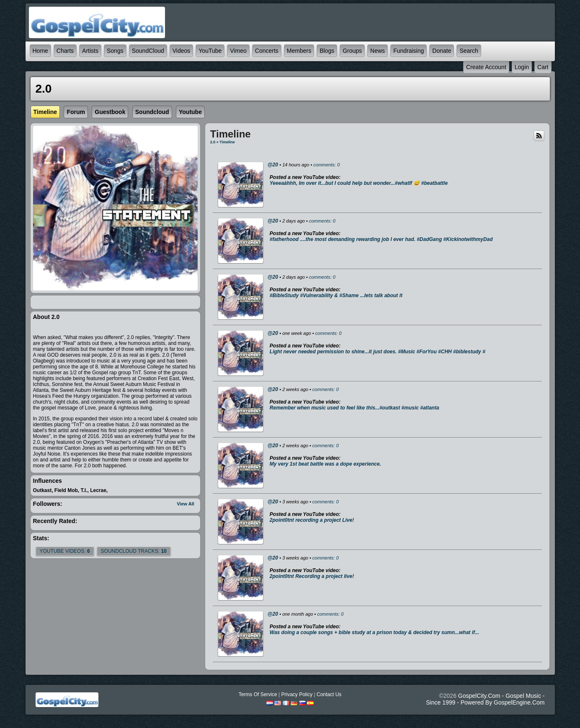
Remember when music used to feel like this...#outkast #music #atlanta (354, 408)
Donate (442, 51)
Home (40, 51)
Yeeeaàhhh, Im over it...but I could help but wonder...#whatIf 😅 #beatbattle (359, 183)
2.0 (213, 142)
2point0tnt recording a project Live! (312, 520)
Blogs (327, 51)
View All (186, 504)
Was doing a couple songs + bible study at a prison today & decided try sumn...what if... (374, 632)
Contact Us (329, 694)
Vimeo (238, 51)
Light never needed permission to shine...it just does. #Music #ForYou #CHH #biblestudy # (378, 352)
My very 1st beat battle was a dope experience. (325, 464)
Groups (352, 51)
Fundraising (409, 51)
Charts (65, 51)
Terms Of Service (258, 694)
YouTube (210, 51)
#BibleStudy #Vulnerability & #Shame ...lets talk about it (336, 295)
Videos (182, 51)
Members (299, 51)
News (378, 51)
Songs (115, 51)
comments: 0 (326, 165)
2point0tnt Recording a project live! (312, 576)
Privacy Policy (297, 694)
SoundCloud (148, 51)
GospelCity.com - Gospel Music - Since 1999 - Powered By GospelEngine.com (485, 699)
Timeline (227, 142)
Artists (90, 51)
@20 (273, 165)
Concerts (267, 51)
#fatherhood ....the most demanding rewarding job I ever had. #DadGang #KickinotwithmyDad (381, 239)
